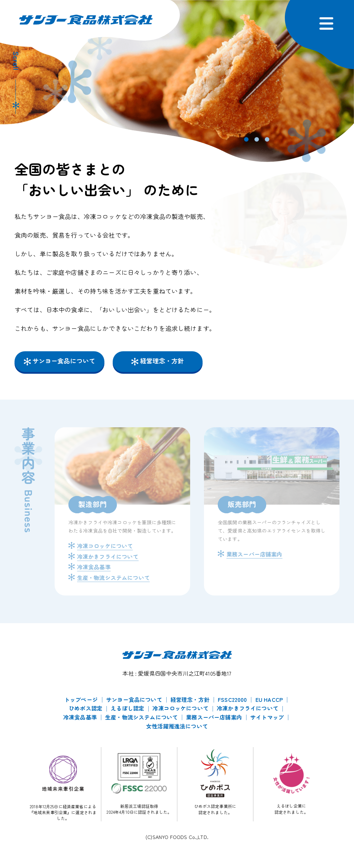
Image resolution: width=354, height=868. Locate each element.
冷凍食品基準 (80, 717)
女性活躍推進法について (177, 726)
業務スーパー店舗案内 (214, 717)
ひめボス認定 (86, 708)
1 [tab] (244, 140)
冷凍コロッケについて (180, 708)
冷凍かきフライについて (248, 708)
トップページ (81, 699)
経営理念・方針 (162, 361)
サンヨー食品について (64, 361)
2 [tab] (255, 140)
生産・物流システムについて (141, 717)
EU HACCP (269, 699)
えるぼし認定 (127, 708)
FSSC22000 (232, 699)
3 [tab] (265, 140)
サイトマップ (267, 717)
